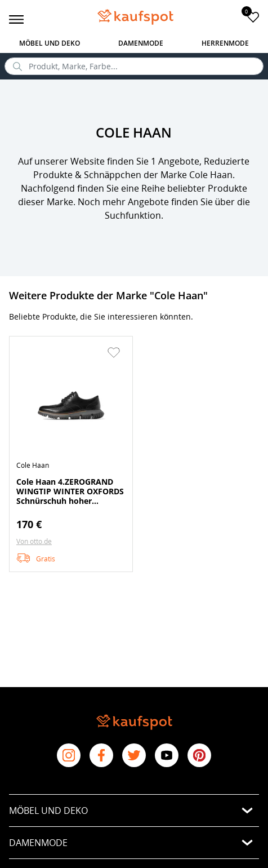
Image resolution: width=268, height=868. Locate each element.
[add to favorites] (253, 17)
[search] (134, 66)
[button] (114, 352)
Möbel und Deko (50, 43)
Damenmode (141, 43)
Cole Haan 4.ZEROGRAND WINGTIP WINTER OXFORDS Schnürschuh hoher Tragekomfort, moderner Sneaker (70, 491)
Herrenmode (225, 43)
